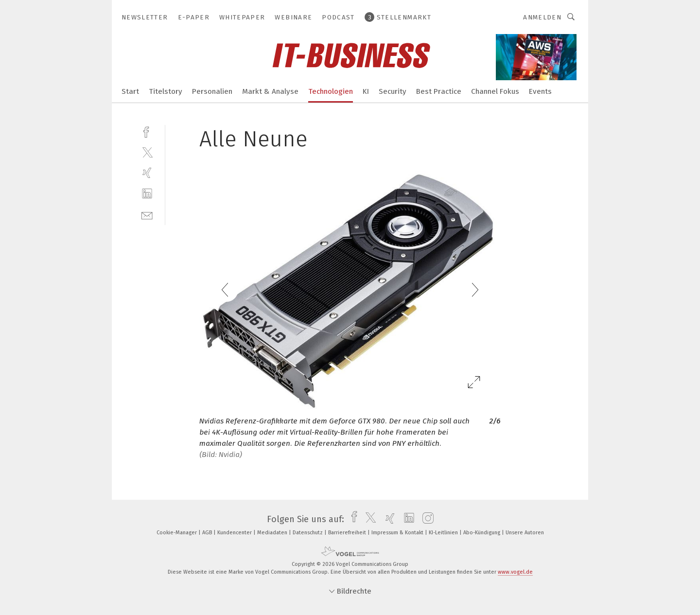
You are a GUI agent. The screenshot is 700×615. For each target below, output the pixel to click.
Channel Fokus (495, 91)
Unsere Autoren (525, 533)
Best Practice (439, 91)
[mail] (147, 215)
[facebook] (147, 131)
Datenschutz (308, 533)
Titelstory (166, 91)
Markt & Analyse (270, 91)
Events (540, 91)
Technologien (331, 91)
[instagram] (426, 519)
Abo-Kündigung (482, 533)
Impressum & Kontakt (398, 533)
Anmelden (542, 17)
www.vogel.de (515, 572)
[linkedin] (147, 194)
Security (393, 91)
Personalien (212, 91)
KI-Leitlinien (444, 533)
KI (366, 91)
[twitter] (147, 152)
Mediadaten (273, 533)
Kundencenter (235, 533)
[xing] (147, 173)
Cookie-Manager (177, 533)
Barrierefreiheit (348, 533)
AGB (208, 533)
